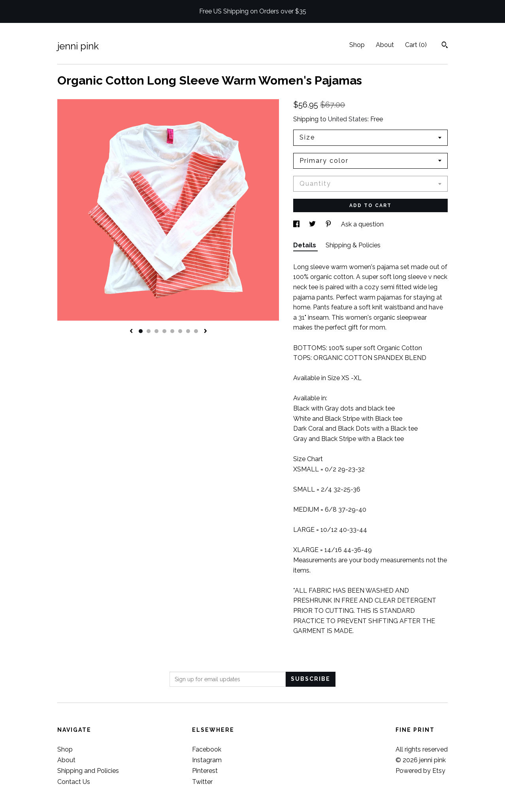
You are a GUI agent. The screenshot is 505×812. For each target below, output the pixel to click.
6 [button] (180, 331)
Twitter (202, 782)
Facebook (207, 749)
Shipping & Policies (353, 245)
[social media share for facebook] (297, 224)
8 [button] (196, 331)
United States (348, 119)
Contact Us (74, 782)
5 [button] (172, 331)
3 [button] (156, 331)
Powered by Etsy (420, 771)
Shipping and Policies (88, 771)
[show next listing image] (205, 332)
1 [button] (141, 331)
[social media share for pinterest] (329, 224)
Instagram (207, 760)
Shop (357, 45)
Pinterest (205, 771)
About (385, 45)
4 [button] (164, 331)
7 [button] (188, 331)
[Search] (445, 46)
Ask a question (362, 224)
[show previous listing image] (131, 332)
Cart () (416, 45)
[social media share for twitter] (313, 224)
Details (305, 245)
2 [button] (149, 331)
